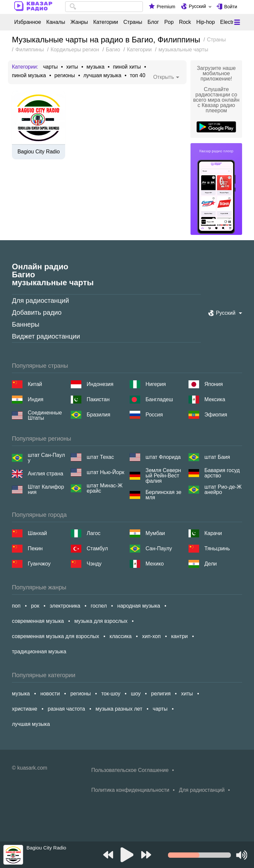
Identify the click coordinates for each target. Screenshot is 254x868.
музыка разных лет (119, 709)
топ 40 (137, 76)
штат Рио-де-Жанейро (223, 490)
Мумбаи (155, 533)
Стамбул (97, 548)
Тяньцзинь (217, 548)
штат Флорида (163, 457)
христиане (25, 709)
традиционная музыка (39, 651)
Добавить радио (37, 312)
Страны (133, 22)
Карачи (213, 533)
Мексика (215, 399)
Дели (211, 564)
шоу (136, 694)
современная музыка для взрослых (56, 636)
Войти (231, 7)
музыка (96, 67)
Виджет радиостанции (46, 336)
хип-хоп (151, 636)
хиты (72, 67)
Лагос (94, 533)
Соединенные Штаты (45, 415)
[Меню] (237, 22)
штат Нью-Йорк (106, 472)
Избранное (28, 22)
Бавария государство (222, 473)
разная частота (66, 709)
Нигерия (156, 384)
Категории (106, 22)
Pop (169, 22)
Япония (214, 384)
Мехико (155, 564)
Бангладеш (159, 399)
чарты (50, 67)
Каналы (56, 22)
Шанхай (37, 533)
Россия (154, 415)
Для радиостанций (41, 300)
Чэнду (94, 564)
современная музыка (38, 621)
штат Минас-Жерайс (105, 488)
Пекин (35, 548)
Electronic (232, 22)
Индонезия (100, 384)
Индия (36, 399)
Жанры (79, 22)
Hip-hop (206, 22)
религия (161, 694)
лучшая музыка (102, 76)
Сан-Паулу (159, 548)
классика (121, 636)
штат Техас (100, 457)
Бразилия (98, 415)
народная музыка (139, 606)
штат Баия (217, 457)
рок (35, 606)
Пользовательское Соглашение (130, 770)
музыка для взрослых (101, 621)
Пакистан (98, 399)
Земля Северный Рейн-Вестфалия (163, 476)
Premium (166, 7)
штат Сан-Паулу (46, 458)
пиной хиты (127, 67)
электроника (65, 606)
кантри (179, 636)
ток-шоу (111, 694)
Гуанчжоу (39, 564)
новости (50, 694)
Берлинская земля (163, 495)
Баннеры (26, 324)
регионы (65, 76)
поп (16, 606)
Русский (197, 6)
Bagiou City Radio (39, 152)
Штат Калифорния (46, 490)
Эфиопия (216, 415)
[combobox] (104, 7)
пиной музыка (29, 76)
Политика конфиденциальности (130, 790)
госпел (99, 606)
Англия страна (45, 474)
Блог (153, 22)
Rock (185, 22)
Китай (35, 384)
